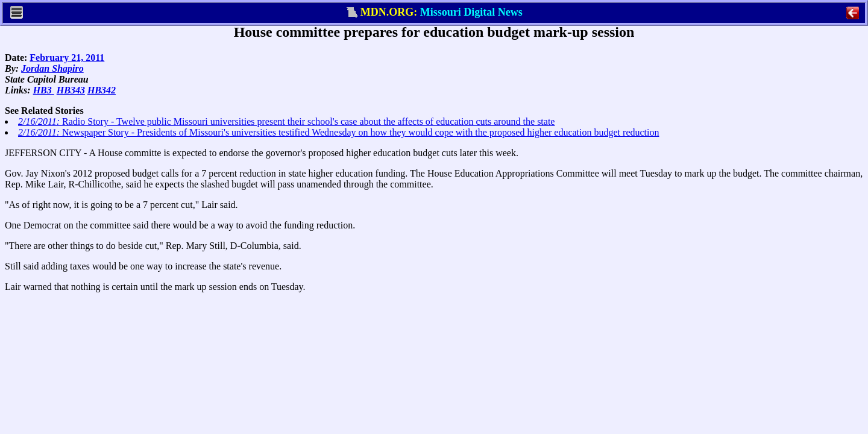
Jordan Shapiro (52, 68)
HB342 (102, 90)
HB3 (44, 90)
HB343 (71, 90)
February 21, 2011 (67, 58)
